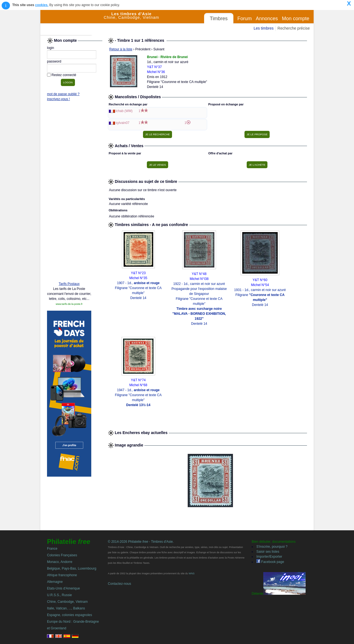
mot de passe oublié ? (63, 94)
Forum (244, 19)
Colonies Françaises (62, 555)
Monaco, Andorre (60, 562)
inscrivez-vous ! (58, 99)
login (50, 48)
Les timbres (264, 28)
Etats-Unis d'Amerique (63, 588)
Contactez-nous (119, 584)
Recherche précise (294, 28)
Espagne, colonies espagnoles (70, 615)
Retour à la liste (121, 49)
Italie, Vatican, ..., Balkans (66, 608)
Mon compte (296, 19)
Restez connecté (64, 75)
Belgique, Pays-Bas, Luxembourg (72, 568)
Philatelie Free (72, 23)
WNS (192, 573)
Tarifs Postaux (69, 284)
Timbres (219, 19)
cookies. (42, 5)
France (52, 549)
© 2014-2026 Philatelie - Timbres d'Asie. (141, 542)
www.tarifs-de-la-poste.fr (69, 304)
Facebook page (270, 562)
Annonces (267, 19)
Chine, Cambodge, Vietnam (67, 602)
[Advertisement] (69, 193)
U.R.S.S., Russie (59, 595)
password (54, 61)
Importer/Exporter (269, 557)
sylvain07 (123, 123)
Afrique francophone (62, 575)
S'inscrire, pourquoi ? (272, 547)
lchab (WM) (124, 111)
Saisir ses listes (268, 552)
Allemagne (55, 582)
